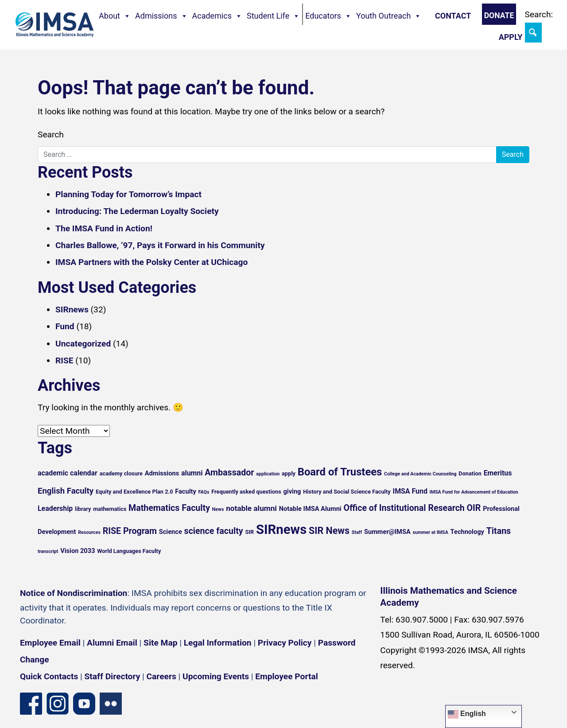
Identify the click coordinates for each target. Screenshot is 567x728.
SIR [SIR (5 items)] (249, 532)
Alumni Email (112, 643)
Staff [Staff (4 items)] (357, 532)
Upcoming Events (216, 676)
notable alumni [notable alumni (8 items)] (251, 508)
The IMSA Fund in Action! (104, 228)
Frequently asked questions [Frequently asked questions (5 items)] (246, 492)
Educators (328, 16)
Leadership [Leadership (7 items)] (55, 508)
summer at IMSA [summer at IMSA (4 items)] (430, 532)
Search (51, 134)
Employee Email (50, 643)
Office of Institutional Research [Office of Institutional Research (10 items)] (404, 508)
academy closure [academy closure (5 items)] (121, 473)
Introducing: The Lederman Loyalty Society (137, 211)
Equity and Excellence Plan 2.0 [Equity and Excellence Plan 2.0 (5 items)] (134, 492)
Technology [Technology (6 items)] (467, 532)
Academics (217, 16)
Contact (453, 16)
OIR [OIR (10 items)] (474, 508)
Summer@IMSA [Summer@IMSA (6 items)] (387, 532)
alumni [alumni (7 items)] (192, 473)
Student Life (273, 16)
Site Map (160, 643)
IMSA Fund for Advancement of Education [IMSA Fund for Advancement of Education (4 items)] (474, 492)
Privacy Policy (285, 643)
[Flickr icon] (111, 703)
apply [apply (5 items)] (289, 473)
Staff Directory (113, 676)
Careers (161, 676)
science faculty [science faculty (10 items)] (214, 531)
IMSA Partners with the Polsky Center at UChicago (151, 262)
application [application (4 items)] (268, 474)
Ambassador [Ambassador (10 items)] (229, 473)
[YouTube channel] (84, 703)
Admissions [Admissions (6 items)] (162, 473)
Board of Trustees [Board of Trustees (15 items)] (340, 472)
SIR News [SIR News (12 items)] (329, 531)
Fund (65, 326)
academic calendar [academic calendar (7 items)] (68, 473)
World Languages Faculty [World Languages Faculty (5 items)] (129, 551)
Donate (499, 16)
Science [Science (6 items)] (171, 532)
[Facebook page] (31, 703)
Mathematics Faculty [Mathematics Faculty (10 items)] (169, 508)
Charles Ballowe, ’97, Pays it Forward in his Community (160, 245)
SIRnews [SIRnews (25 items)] (281, 529)
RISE (64, 360)
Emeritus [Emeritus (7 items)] (498, 473)
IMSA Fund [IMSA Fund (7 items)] (410, 491)
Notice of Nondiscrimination (74, 593)
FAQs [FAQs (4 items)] (204, 492)
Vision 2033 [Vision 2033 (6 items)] (78, 551)
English (467, 714)
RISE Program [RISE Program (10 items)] (130, 531)
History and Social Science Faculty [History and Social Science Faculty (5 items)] (347, 492)
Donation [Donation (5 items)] (470, 473)
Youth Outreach (389, 16)
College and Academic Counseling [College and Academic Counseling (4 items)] (420, 474)
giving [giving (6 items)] (292, 491)
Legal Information (218, 643)
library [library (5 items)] (83, 509)
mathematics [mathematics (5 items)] (110, 509)
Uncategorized (83, 344)
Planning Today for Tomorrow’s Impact (128, 194)
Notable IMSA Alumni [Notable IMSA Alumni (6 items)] (310, 509)
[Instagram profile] (58, 703)
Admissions (161, 16)
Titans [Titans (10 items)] (499, 531)
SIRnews (72, 309)
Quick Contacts (49, 676)
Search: (539, 14)
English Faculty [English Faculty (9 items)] (66, 491)
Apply (511, 37)
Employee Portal (286, 676)
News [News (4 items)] (218, 509)
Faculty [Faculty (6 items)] (186, 491)
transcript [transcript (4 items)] (48, 551)
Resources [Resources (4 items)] (89, 532)
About (115, 16)
